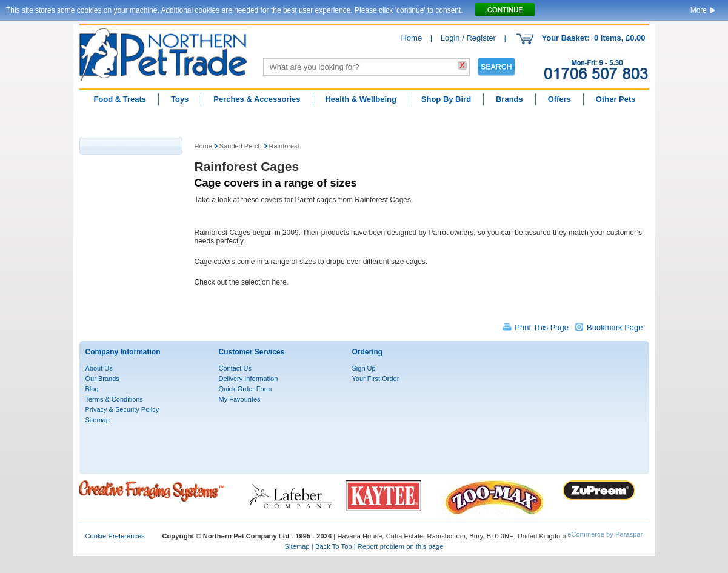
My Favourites (240, 399)
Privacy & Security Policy (122, 409)
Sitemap (98, 420)
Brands (509, 99)
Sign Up (364, 368)
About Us (99, 368)
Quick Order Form (245, 389)
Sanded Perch (241, 146)
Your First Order (376, 379)
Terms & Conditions (114, 399)
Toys (180, 99)
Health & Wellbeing (361, 99)
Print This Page (542, 327)
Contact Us (235, 368)
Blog (92, 389)
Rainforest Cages (247, 166)
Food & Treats (120, 99)
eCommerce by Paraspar (605, 534)
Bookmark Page (615, 327)
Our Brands (102, 379)
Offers (559, 99)
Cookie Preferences (115, 536)
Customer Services (252, 352)
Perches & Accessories (257, 99)
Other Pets (616, 99)
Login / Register (468, 38)
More (699, 10)
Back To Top (334, 546)
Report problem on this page (401, 546)
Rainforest (284, 146)
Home (411, 38)
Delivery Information (249, 379)
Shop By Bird (446, 99)
